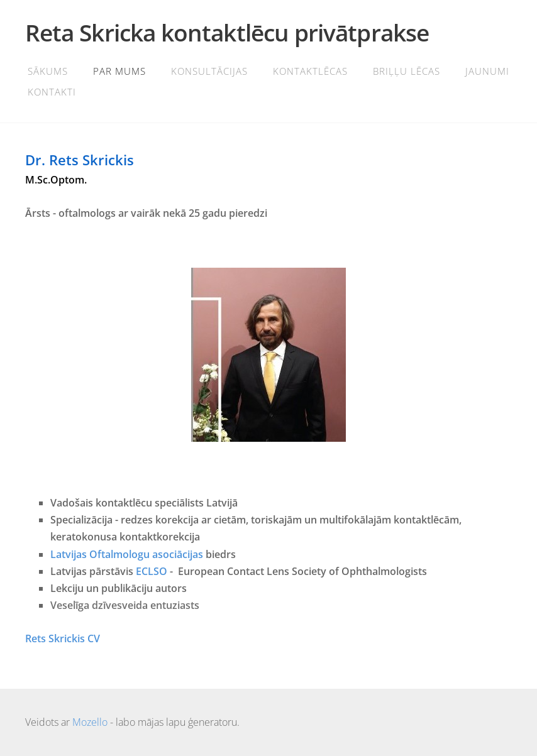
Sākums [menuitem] (48, 71)
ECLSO (152, 571)
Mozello (90, 722)
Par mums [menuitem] (119, 71)
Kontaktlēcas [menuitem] (310, 71)
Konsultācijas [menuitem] (209, 71)
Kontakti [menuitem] (52, 92)
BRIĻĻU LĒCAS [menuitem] (407, 71)
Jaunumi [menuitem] (487, 71)
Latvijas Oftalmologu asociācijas (127, 554)
